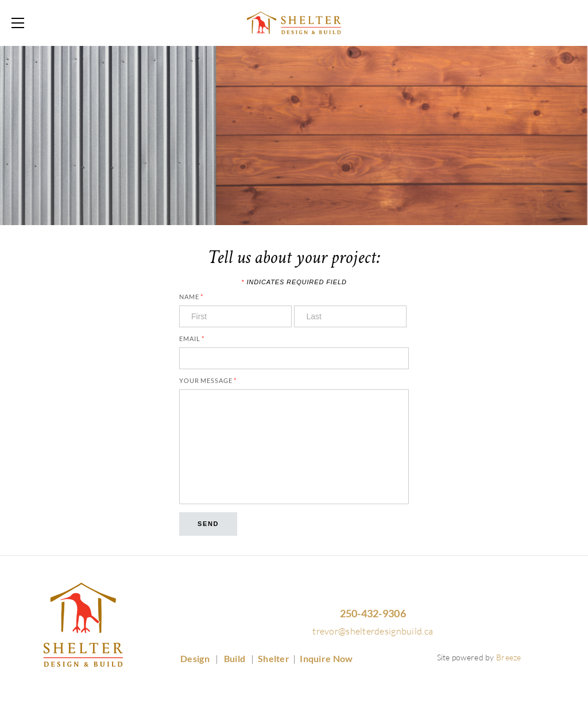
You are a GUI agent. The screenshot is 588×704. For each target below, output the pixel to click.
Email (192, 339)
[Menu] (20, 23)
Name (191, 297)
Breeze (509, 657)
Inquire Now (326, 658)
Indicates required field (294, 282)
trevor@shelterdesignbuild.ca (373, 631)
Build (236, 658)
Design (196, 658)
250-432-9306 (373, 613)
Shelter (274, 658)
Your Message (208, 380)
